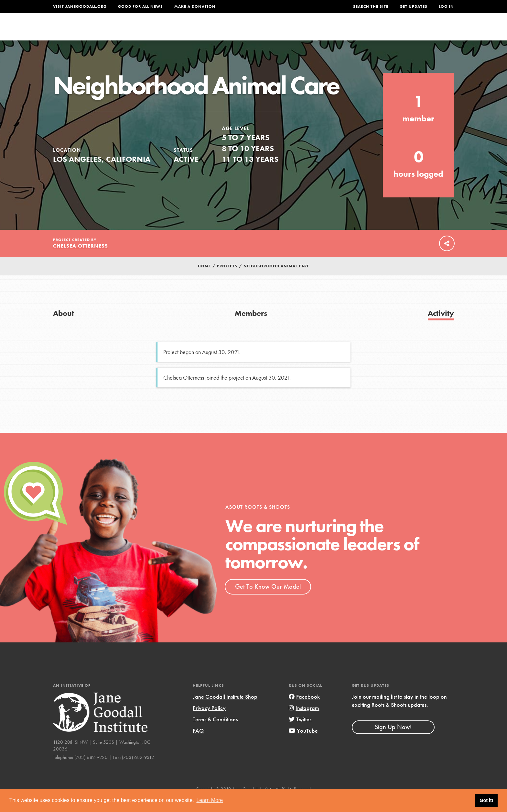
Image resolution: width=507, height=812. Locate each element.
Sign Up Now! (393, 741)
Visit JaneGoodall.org (80, 6)
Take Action (433, 31)
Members (251, 327)
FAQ (198, 744)
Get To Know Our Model (268, 600)
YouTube (303, 744)
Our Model (310, 31)
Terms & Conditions (215, 733)
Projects (352, 31)
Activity (441, 327)
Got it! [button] (486, 800)
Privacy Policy (209, 722)
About (168, 31)
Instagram (304, 722)
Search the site (371, 6)
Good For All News (140, 6)
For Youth (206, 31)
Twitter (300, 733)
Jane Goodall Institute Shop (225, 710)
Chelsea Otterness (81, 260)
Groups (389, 31)
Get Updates (414, 6)
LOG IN (446, 6)
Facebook (304, 710)
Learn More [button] (210, 800)
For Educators (258, 31)
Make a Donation (195, 6)
